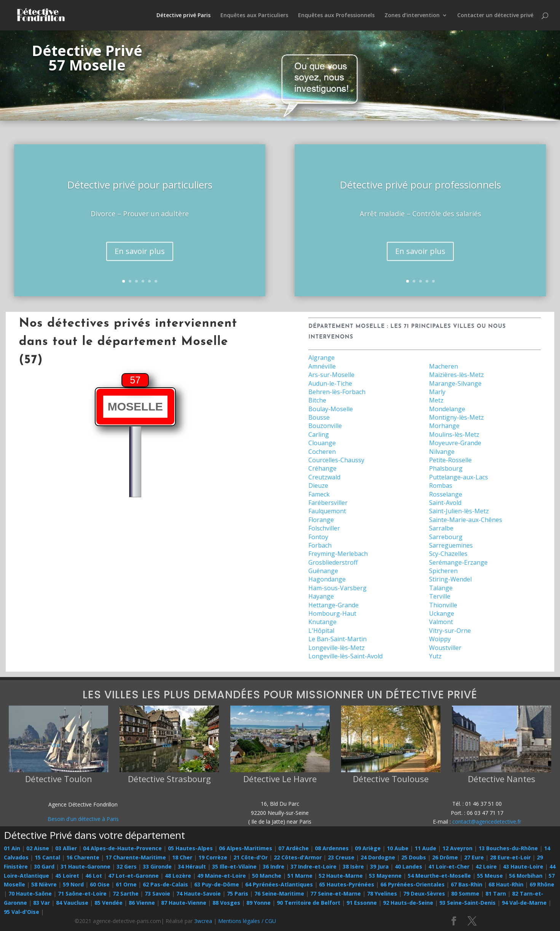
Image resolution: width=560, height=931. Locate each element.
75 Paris (238, 893)
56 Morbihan (526, 876)
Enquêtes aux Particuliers (254, 16)
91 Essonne (362, 903)
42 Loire (486, 866)
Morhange (444, 426)
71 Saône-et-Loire (82, 893)
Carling (319, 434)
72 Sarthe (126, 893)
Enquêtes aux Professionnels (336, 16)
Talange (441, 588)
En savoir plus (140, 263)
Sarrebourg (446, 537)
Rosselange (446, 494)
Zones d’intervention (412, 16)
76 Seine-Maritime (279, 893)
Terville (440, 596)
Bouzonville (325, 426)
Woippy (440, 639)
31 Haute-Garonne (85, 866)
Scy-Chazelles (448, 554)
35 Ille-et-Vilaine (234, 866)
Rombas (441, 485)
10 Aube (398, 848)
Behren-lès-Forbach (337, 392)
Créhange (322, 468)
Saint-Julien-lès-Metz (459, 511)
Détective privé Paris (183, 16)
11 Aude (425, 848)
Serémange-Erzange (458, 562)
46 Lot (94, 876)
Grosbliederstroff (333, 562)
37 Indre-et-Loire (314, 866)
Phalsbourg (446, 468)
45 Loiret (67, 876)
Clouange (322, 443)
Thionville (443, 605)
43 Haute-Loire (523, 866)
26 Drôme (445, 857)
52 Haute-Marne (341, 876)
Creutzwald (324, 477)
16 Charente (83, 857)
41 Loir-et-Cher (449, 866)
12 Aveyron (457, 848)
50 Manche (267, 876)
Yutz (435, 656)
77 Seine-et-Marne (336, 893)
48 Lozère (178, 876)
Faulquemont (327, 511)
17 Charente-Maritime (136, 857)
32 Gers (127, 866)
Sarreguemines (451, 545)
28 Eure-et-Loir (510, 857)
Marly (437, 392)
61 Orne (126, 884)
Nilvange (442, 452)
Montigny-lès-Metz (456, 417)
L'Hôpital (321, 631)
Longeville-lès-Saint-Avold (345, 656)
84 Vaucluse (72, 903)
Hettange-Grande (333, 605)
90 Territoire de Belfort (309, 903)
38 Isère (353, 866)
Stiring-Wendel (450, 579)
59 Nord (73, 884)
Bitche (317, 400)
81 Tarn (496, 893)
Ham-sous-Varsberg (337, 588)
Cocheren (322, 452)
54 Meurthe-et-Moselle (439, 876)
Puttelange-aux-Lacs (459, 477)
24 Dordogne (378, 857)
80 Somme (465, 893)
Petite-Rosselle (450, 460)
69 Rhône (542, 884)
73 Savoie (157, 893)
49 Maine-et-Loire (222, 876)
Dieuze (318, 485)
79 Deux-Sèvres (424, 893)
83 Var (41, 903)
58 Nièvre (44, 884)
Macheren (444, 366)
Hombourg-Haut (332, 613)
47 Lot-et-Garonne (133, 876)
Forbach (320, 545)
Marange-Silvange (455, 383)
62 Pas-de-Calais (165, 884)
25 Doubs (414, 857)
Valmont (441, 622)
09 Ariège (368, 848)
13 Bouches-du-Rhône (508, 848)
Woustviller (445, 648)
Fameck (319, 494)
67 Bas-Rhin (467, 884)
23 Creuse (341, 857)
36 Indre (274, 866)
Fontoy (318, 537)
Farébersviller (328, 503)
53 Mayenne (385, 876)
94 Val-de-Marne (524, 903)
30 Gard (44, 866)
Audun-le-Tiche (330, 383)
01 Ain (12, 848)
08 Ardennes (332, 848)
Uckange (442, 613)
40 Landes (408, 866)
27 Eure (474, 857)
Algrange (321, 358)
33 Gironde (157, 866)
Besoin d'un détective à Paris (83, 819)
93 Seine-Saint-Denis (467, 903)
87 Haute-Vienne (184, 903)
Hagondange (327, 579)
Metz (436, 400)
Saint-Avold (445, 503)
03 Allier (66, 848)
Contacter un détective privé (495, 16)
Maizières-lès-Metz (456, 375)
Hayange (321, 596)
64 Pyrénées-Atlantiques (279, 884)
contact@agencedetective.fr (487, 822)
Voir (56, 745)
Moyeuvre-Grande (455, 443)
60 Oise (100, 884)
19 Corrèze (213, 857)
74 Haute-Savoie (199, 893)
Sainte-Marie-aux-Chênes (466, 520)
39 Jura (379, 866)
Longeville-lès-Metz (337, 648)
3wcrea (203, 921)
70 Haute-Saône (30, 893)
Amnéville (322, 366)
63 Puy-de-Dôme (217, 884)
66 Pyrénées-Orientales (412, 884)
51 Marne (300, 876)
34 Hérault (192, 866)
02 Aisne (38, 848)
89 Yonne (258, 903)
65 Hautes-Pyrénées (347, 884)
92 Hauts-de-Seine (408, 903)
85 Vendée (108, 903)
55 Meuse (490, 876)
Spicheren (443, 571)
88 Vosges (226, 903)
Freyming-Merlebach (338, 554)
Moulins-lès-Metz (454, 434)
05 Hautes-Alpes (190, 848)
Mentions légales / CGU (247, 921)
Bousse (319, 417)
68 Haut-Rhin (506, 884)
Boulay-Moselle (331, 409)
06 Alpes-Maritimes (246, 848)
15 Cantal (47, 857)
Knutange (322, 622)
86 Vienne (142, 903)
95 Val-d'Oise (22, 912)
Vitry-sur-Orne (450, 631)
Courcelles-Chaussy (336, 460)
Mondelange (447, 409)
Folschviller (324, 528)
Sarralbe (441, 528)
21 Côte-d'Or (250, 857)
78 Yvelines (382, 893)
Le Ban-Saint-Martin (337, 639)
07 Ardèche (294, 848)
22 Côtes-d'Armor (298, 857)
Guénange (323, 571)
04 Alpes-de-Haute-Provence (122, 848)
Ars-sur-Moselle (331, 375)
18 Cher (182, 857)
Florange (321, 520)
